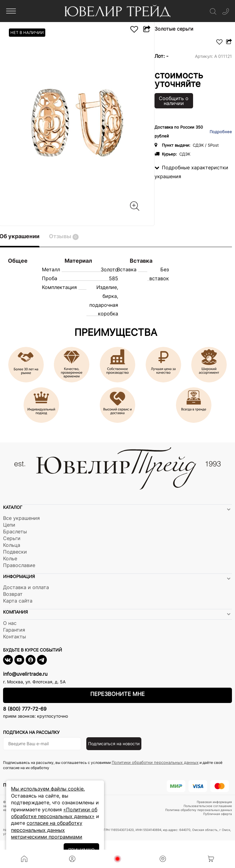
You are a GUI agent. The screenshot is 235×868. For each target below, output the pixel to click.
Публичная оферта (218, 814)
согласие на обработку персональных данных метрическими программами (47, 830)
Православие (19, 565)
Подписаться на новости (114, 744)
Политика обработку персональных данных (199, 810)
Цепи (9, 525)
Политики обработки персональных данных (155, 762)
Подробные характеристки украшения (191, 172)
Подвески (15, 552)
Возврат (13, 594)
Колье (10, 558)
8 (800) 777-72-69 (25, 709)
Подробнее (221, 132)
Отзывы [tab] (64, 237)
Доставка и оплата (26, 587)
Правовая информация (214, 802)
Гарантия (14, 630)
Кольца (12, 545)
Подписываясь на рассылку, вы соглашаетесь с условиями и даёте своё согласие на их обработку (113, 765)
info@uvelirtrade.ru (25, 674)
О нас (10, 623)
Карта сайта (18, 601)
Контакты (15, 637)
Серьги (12, 538)
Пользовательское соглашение (208, 806)
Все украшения (21, 518)
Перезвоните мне (117, 694)
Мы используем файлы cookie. (48, 789)
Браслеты (15, 532)
